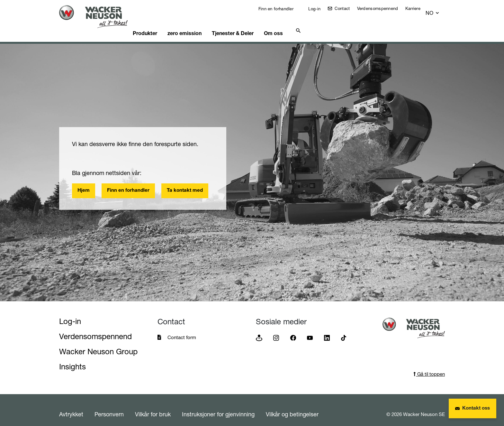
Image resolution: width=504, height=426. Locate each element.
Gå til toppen (429, 366)
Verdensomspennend (382, 8)
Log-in (319, 9)
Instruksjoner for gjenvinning (218, 406)
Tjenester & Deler (250, 24)
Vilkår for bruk (153, 406)
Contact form (182, 329)
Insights (72, 359)
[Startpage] (98, 17)
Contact (346, 8)
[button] (439, 10)
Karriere (418, 8)
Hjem (84, 183)
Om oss (294, 24)
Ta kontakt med (185, 183)
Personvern (109, 406)
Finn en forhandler (280, 9)
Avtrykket (71, 406)
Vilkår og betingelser (292, 406)
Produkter (156, 24)
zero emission (199, 24)
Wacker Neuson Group (98, 343)
